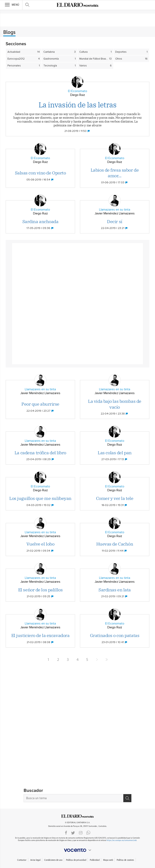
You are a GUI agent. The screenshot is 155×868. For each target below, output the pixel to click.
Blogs (9, 33)
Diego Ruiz (78, 95)
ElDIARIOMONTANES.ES (77, 816)
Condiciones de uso (53, 860)
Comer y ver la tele (115, 498)
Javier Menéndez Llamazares (115, 213)
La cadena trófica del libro (40, 453)
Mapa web (108, 860)
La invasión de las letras (78, 105)
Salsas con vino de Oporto (40, 173)
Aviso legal (35, 860)
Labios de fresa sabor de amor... (115, 173)
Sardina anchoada (40, 221)
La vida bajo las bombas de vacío (115, 404)
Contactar (22, 860)
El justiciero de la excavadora (40, 635)
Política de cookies (125, 860)
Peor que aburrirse (40, 404)
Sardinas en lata (115, 590)
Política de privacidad (76, 860)
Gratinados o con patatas (115, 635)
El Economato (78, 91)
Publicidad (95, 860)
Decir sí (115, 221)
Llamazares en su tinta (115, 210)
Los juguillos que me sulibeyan (40, 498)
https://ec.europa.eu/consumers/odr (121, 840)
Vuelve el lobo (40, 544)
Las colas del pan (115, 453)
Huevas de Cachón (115, 544)
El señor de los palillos (40, 590)
